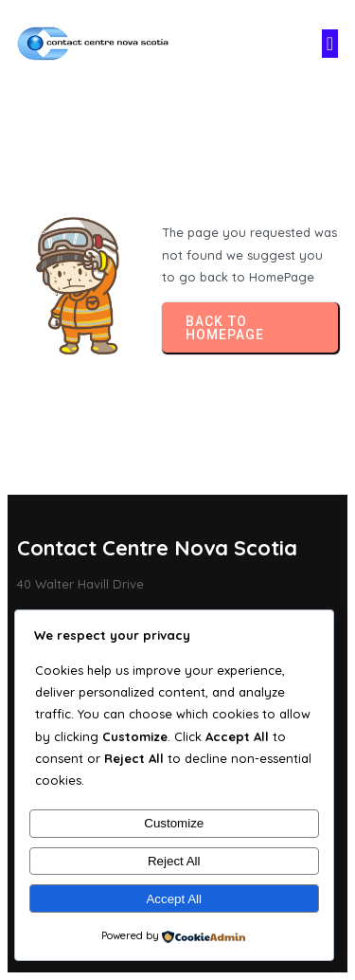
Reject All (174, 861)
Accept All (174, 899)
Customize (174, 823)
